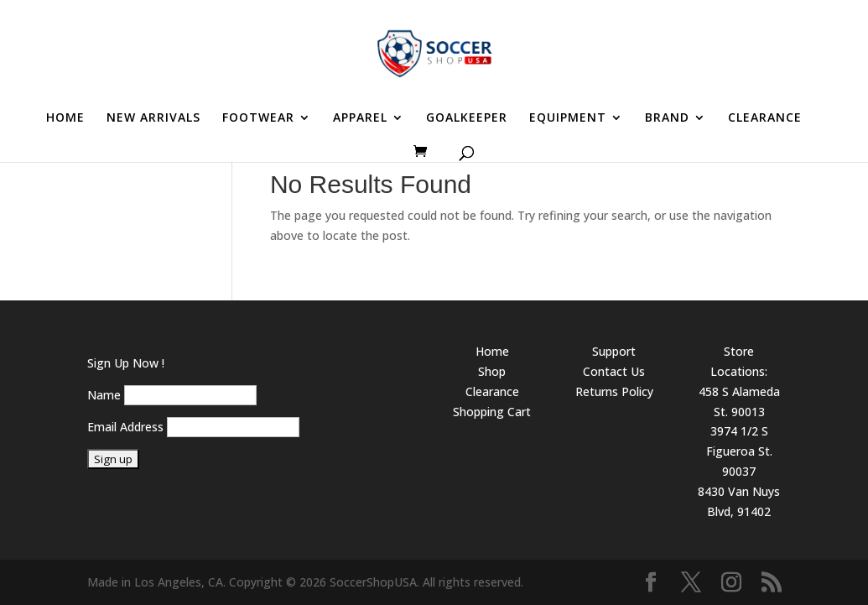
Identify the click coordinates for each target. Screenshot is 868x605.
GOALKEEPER (467, 118)
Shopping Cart (492, 412)
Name (104, 395)
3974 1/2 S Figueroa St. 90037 (739, 451)
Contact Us (614, 371)
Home (492, 351)
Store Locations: (739, 361)
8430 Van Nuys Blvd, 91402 (739, 501)
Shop (492, 371)
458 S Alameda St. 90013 (739, 402)
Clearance (492, 391)
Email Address (125, 427)
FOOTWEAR (258, 118)
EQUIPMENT (568, 118)
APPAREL (360, 118)
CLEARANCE (765, 118)
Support (614, 351)
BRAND (667, 118)
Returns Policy (614, 391)
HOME (65, 118)
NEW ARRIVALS (153, 118)
